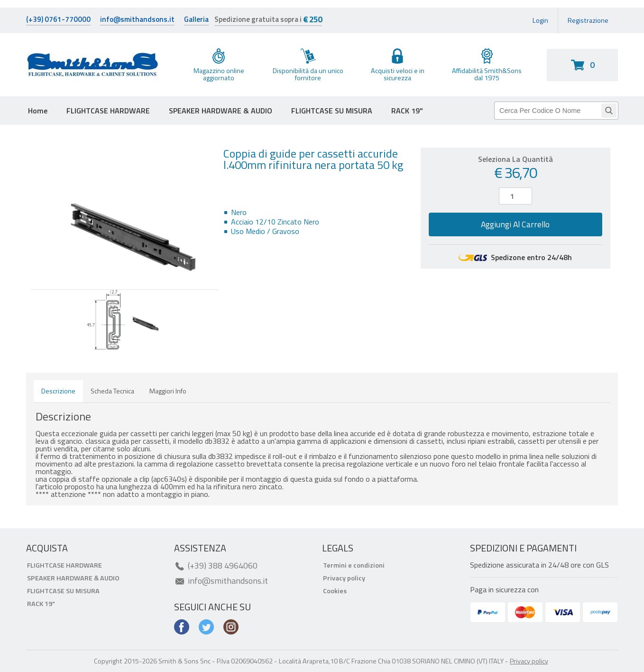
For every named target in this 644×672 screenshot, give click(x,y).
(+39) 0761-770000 (58, 20)
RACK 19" (407, 111)
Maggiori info (168, 391)
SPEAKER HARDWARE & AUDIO (221, 111)
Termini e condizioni (354, 565)
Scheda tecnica (112, 391)
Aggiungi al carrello (515, 224)
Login (540, 20)
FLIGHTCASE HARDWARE (108, 111)
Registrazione (588, 20)
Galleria (196, 20)
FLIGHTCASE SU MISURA (332, 111)
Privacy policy (344, 578)
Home (38, 111)
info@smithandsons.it (137, 20)
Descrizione (58, 391)
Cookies (335, 591)
